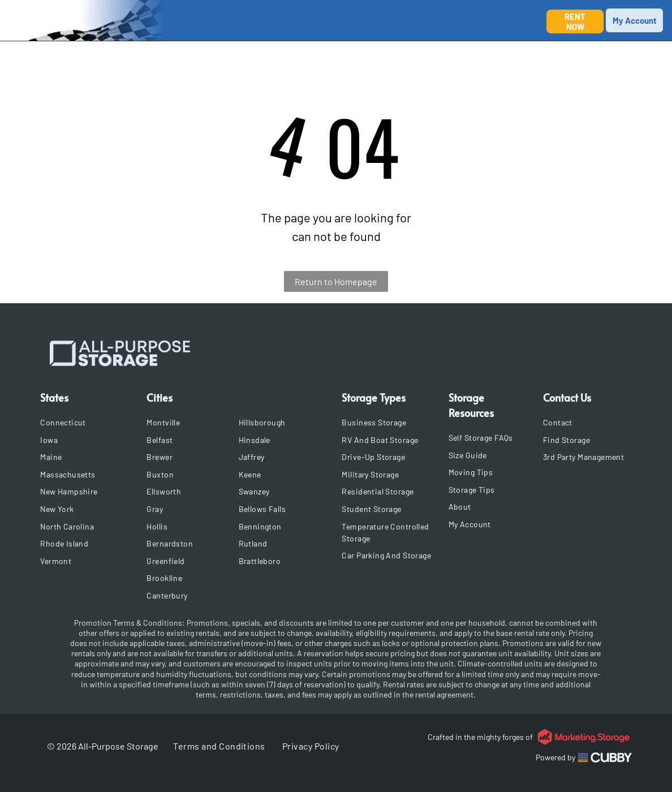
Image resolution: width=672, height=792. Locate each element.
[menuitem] (91, 422)
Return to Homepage (336, 281)
